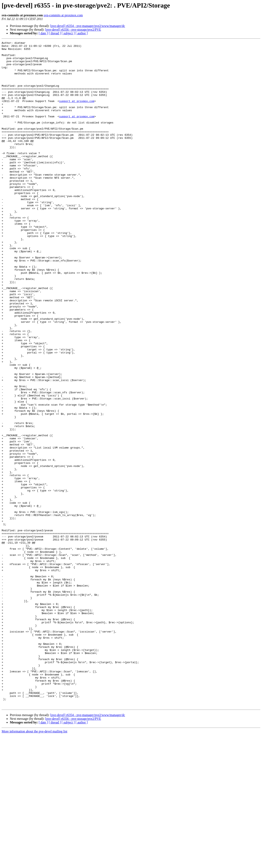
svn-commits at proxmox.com (63, 15)
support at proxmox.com (77, 113)
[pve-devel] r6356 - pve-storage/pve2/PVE (73, 30)
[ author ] (82, 33)
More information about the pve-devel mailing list (34, 864)
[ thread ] (55, 33)
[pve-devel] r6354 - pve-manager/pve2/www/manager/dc (88, 26)
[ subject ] (68, 33)
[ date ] (43, 33)
